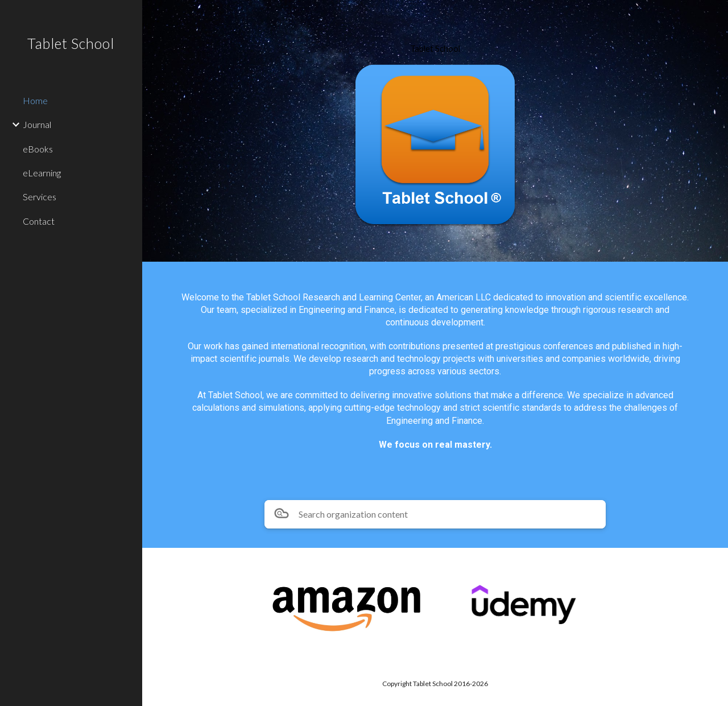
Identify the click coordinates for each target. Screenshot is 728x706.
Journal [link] (37, 124)
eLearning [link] (42, 173)
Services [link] (40, 197)
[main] (435, 49)
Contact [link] (39, 221)
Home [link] (35, 100)
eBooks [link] (38, 149)
